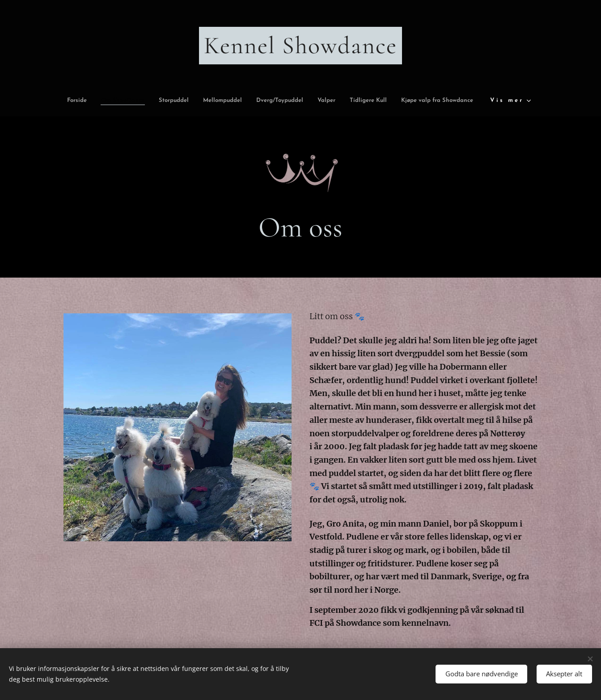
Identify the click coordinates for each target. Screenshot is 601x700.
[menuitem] (100, 101)
